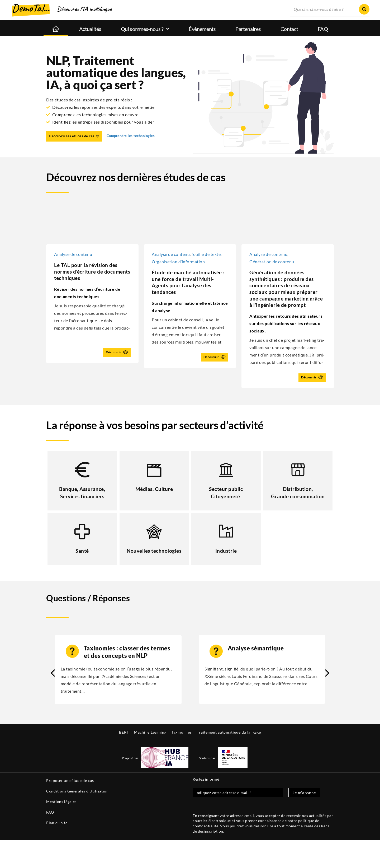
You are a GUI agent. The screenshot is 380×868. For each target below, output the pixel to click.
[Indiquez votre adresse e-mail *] (238, 820)
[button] (327, 701)
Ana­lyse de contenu (73, 254)
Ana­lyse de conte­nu (171, 254)
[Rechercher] (364, 9)
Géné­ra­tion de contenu (272, 262)
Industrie (226, 571)
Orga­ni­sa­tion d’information (178, 262)
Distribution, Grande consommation (298, 510)
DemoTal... (31, 8)
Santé (82, 571)
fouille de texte (206, 254)
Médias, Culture (154, 502)
